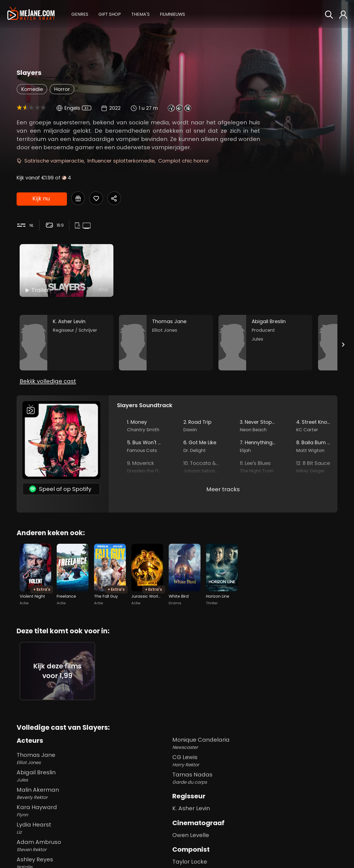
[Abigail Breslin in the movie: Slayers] (265, 343)
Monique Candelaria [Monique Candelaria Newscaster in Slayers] (255, 743)
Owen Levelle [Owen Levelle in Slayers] (191, 835)
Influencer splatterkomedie (121, 161)
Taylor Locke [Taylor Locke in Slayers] (190, 862)
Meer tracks (223, 489)
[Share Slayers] (114, 198)
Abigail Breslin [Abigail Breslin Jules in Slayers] (93, 776)
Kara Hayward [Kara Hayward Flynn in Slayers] (93, 811)
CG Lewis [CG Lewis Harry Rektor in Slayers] (255, 761)
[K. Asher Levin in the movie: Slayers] (67, 343)
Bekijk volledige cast (48, 381)
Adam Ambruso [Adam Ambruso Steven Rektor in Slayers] (93, 846)
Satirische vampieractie (54, 161)
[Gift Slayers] (78, 198)
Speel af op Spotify (60, 489)
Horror (62, 89)
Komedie (32, 89)
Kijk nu (41, 198)
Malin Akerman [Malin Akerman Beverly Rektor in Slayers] (93, 793)
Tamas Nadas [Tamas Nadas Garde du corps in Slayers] (255, 778)
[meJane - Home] (31, 14)
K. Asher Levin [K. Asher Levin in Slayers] (191, 808)
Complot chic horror (184, 161)
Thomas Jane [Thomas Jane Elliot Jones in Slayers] (93, 759)
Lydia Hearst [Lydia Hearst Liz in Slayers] (93, 828)
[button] (80, 14)
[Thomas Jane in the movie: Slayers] (166, 343)
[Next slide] (343, 345)
